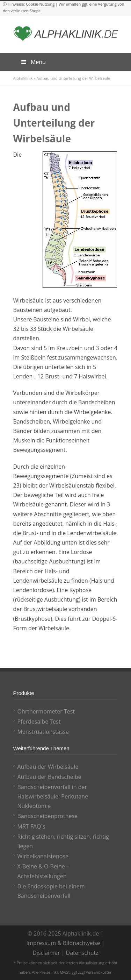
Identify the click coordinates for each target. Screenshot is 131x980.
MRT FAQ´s (31, 826)
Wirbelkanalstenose (43, 856)
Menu (33, 62)
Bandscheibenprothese (48, 816)
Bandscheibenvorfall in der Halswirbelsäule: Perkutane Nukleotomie (53, 796)
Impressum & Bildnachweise (63, 943)
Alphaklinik (23, 78)
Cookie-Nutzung (40, 4)
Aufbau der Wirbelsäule (48, 767)
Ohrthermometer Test (46, 711)
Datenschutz (82, 953)
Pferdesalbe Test (39, 722)
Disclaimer (46, 953)
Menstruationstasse (43, 732)
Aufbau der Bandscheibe (49, 777)
